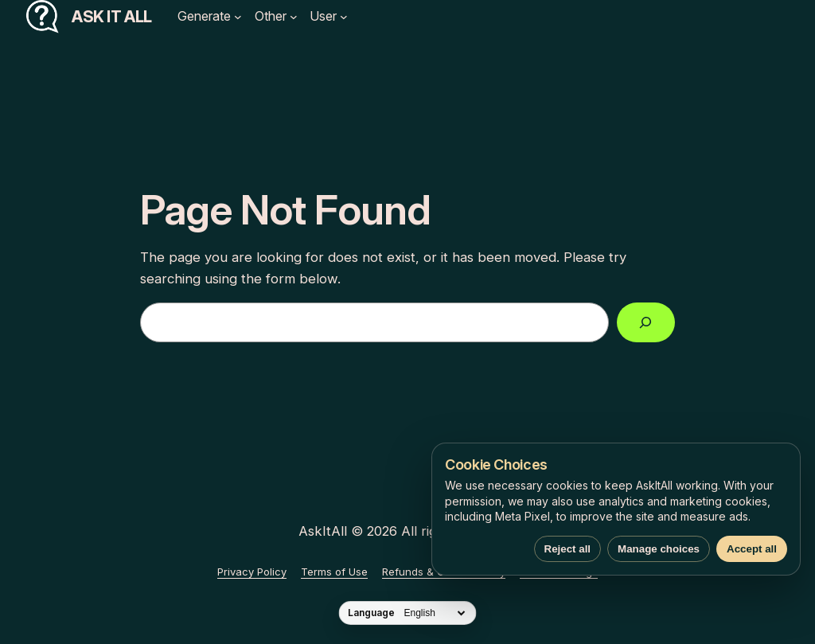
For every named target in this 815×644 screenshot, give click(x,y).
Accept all (752, 549)
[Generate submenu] (238, 17)
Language (371, 613)
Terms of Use (334, 572)
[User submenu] (344, 17)
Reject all (568, 549)
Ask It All (112, 17)
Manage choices (659, 549)
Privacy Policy (252, 572)
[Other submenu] (294, 17)
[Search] (646, 323)
